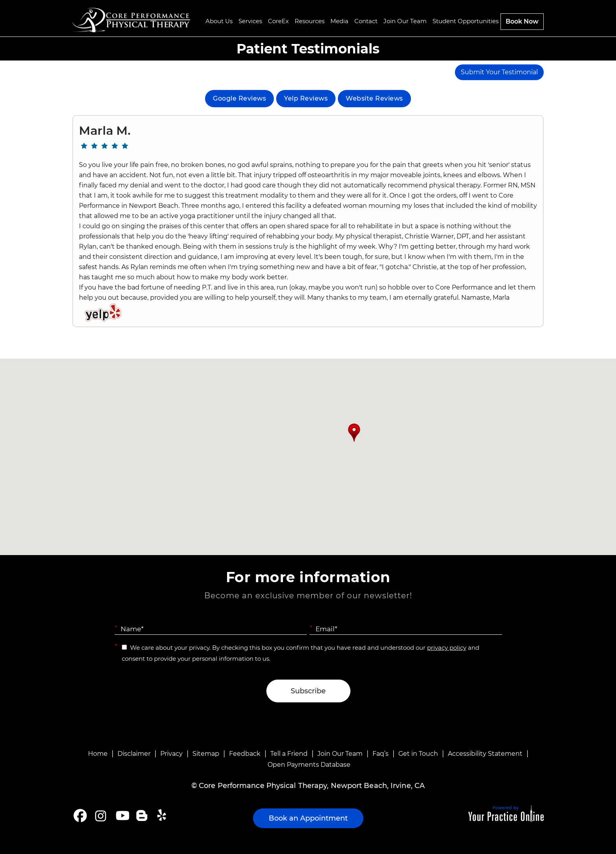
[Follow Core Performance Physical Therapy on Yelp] (163, 816)
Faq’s (380, 754)
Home (98, 754)
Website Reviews (374, 98)
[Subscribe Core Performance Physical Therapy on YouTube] (122, 816)
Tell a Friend (289, 754)
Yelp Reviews (306, 98)
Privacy (171, 754)
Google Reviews (239, 98)
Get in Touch (418, 754)
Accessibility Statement (485, 754)
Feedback (245, 754)
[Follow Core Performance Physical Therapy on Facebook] (80, 816)
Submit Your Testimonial (499, 72)
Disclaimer (134, 754)
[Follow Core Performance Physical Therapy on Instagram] (100, 816)
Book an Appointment (308, 818)
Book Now (522, 21)
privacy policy (447, 648)
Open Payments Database (309, 765)
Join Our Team (340, 754)
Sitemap (206, 754)
